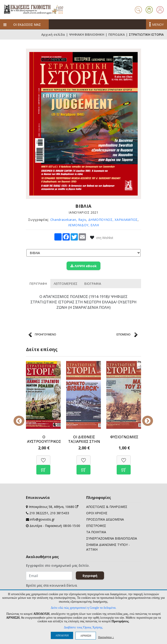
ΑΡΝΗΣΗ (86, 636)
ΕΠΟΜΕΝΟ (123, 335)
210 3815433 (60, 513)
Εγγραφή (90, 576)
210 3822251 (39, 513)
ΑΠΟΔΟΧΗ (62, 635)
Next (144, 418)
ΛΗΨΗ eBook (83, 266)
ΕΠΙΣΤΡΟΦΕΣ (96, 526)
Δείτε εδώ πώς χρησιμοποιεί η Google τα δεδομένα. (83, 608)
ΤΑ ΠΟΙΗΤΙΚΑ (96, 532)
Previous (23, 418)
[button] (149, 9)
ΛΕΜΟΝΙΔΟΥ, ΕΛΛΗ (84, 225)
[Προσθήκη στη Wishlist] (43, 458)
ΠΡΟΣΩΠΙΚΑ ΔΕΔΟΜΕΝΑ (105, 519)
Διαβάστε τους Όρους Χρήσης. (83, 627)
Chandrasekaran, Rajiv (68, 220)
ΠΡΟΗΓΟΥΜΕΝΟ (45, 335)
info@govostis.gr (42, 519)
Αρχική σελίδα (53, 34)
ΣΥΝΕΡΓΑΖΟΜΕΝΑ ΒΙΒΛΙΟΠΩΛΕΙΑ (112, 538)
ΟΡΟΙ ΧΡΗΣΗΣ (97, 513)
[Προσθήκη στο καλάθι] (43, 467)
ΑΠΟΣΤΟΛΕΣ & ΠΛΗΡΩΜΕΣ (107, 507)
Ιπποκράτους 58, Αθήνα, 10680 (53, 507)
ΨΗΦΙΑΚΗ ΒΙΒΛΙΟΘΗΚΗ (87, 34)
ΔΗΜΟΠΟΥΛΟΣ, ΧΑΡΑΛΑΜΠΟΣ (113, 220)
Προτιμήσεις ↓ (106, 637)
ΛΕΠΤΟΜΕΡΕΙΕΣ (66, 284)
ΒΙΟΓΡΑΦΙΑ (93, 284)
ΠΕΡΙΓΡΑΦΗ (38, 284)
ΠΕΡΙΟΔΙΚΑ (117, 34)
